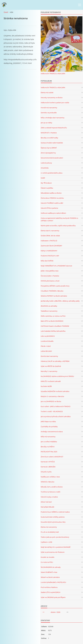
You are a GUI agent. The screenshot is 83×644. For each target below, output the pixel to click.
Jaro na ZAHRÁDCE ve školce (51, 401)
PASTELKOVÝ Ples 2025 (49, 452)
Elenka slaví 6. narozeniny (50, 231)
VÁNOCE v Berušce (47, 482)
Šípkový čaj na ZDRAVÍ (49, 148)
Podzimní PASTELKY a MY (50, 256)
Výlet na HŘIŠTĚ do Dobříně (51, 366)
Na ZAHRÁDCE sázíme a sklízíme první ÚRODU (57, 376)
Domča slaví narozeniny (49, 356)
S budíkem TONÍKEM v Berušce (52, 291)
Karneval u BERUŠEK (48, 467)
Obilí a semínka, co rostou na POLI (53, 316)
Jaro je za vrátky (46, 123)
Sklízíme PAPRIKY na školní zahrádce (54, 296)
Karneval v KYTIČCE (48, 462)
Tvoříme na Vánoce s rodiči (50, 492)
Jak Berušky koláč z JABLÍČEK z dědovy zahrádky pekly (60, 301)
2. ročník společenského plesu (52, 173)
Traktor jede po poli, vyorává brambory (55, 537)
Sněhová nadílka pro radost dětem (53, 213)
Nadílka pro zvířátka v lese (50, 477)
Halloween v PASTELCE (49, 241)
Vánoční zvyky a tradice (49, 497)
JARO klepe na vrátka (48, 421)
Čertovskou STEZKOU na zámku (52, 198)
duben (53, 612)
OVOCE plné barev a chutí (50, 281)
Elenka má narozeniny (49, 527)
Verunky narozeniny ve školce (52, 98)
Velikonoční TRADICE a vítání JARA (53, 74)
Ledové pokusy (46, 163)
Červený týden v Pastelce (50, 276)
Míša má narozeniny (48, 437)
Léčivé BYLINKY (46, 351)
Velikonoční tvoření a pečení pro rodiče (55, 103)
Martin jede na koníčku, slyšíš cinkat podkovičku (58, 226)
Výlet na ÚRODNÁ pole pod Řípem (53, 597)
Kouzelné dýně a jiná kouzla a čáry (53, 522)
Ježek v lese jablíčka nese (50, 271)
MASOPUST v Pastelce (49, 133)
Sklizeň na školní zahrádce (50, 577)
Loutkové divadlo (47, 341)
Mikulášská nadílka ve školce (51, 193)
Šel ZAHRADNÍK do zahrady (51, 567)
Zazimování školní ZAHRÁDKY (51, 246)
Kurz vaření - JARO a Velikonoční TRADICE (56, 406)
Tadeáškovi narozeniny (49, 311)
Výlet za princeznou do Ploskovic (53, 552)
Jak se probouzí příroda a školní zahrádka (56, 416)
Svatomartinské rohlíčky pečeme (53, 517)
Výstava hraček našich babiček (52, 143)
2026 (59, 612)
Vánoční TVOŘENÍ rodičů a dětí (52, 203)
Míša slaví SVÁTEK (47, 261)
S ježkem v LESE (46, 542)
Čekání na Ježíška (47, 188)
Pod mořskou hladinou (49, 587)
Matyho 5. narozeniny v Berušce (52, 396)
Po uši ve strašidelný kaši (50, 532)
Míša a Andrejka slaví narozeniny (53, 118)
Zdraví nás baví (46, 502)
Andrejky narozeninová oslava (52, 432)
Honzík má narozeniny (49, 108)
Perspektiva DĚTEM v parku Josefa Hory (55, 286)
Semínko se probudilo (49, 113)
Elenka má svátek (47, 93)
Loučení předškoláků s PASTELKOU (53, 582)
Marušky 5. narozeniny (49, 371)
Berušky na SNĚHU (48, 447)
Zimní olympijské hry (48, 153)
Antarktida (45, 168)
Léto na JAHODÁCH (48, 336)
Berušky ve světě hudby (49, 138)
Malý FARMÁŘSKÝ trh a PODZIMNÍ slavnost (56, 266)
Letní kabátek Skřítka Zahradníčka (53, 331)
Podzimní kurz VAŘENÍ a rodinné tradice (55, 512)
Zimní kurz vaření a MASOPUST (52, 457)
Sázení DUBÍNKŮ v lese (49, 572)
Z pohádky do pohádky (49, 427)
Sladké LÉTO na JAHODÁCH (51, 592)
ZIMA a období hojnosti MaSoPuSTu (54, 128)
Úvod (6, 12)
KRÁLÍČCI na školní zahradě (51, 381)
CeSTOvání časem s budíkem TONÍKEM (55, 326)
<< (43, 612)
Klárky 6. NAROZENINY (49, 251)
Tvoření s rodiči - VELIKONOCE (52, 411)
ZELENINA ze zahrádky (49, 306)
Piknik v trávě (46, 346)
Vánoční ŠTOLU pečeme (49, 208)
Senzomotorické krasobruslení (52, 158)
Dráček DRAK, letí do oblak (50, 236)
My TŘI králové (46, 183)
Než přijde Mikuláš (47, 507)
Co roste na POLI (47, 562)
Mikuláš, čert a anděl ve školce (52, 487)
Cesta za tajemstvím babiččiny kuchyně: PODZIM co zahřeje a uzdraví (59, 219)
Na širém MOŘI (46, 386)
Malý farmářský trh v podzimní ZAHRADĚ (56, 547)
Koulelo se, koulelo (48, 557)
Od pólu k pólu (46, 472)
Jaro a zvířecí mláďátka (49, 442)
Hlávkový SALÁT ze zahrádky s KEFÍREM (55, 361)
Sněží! (43, 178)
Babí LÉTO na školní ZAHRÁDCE (52, 321)
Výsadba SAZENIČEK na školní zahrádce (55, 391)
